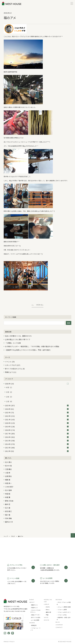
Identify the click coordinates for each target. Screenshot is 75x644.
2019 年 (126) (37, 427)
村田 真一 (8, 483)
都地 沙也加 (9, 501)
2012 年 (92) (37, 451)
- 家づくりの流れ (35, 617)
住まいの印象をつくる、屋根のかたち (18, 336)
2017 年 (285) (37, 434)
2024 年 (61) (37, 409)
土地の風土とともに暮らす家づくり (18, 339)
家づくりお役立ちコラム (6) (15, 369)
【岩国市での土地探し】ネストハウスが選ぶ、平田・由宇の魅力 (28, 350)
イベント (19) (10, 362)
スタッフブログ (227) (13, 365)
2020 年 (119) (37, 423)
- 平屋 (47, 615)
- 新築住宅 (33, 625)
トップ (6, 536)
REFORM (59, 600)
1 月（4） (9, 401)
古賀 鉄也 (8, 476)
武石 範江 (8, 511)
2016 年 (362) (37, 437)
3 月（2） (9, 392)
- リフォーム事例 (62, 610)
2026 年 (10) (37, 384)
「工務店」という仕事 (13, 343)
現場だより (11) (11, 372)
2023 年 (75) (37, 413)
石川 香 (8, 508)
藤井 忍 (8, 504)
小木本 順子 (9, 487)
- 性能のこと (34, 607)
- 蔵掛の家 (48, 612)
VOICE (46, 617)
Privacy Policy (9, 642)
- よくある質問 (35, 620)
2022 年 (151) (37, 416)
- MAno (47, 610)
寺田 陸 (8, 494)
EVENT (32, 600)
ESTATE (47, 620)
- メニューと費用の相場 (64, 607)
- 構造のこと (34, 605)
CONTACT (59, 627)
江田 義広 (8, 469)
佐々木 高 (8, 466)
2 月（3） (9, 397)
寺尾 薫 (8, 497)
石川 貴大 (8, 462)
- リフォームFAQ (62, 615)
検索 (69, 323)
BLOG (58, 622)
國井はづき (9, 522)
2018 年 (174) (37, 430)
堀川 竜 (8, 515)
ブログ (13, 536)
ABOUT (32, 602)
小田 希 (8, 473)
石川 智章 (8, 490)
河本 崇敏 (8, 518)
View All (40, 305)
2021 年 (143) (37, 420)
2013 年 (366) (37, 448)
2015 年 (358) (37, 441)
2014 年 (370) (37, 444)
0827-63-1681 (10, 611)
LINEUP (47, 604)
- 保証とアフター (35, 615)
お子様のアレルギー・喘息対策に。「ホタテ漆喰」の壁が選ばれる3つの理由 (32, 346)
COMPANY (59, 625)
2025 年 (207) (37, 406)
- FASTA (47, 607)
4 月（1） (9, 387)
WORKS (32, 623)
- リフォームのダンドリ (64, 612)
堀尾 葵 (8, 480)
